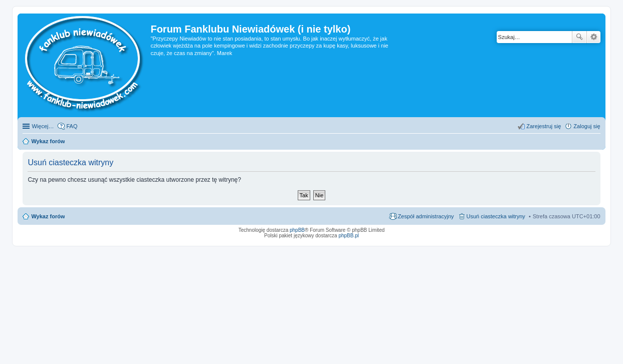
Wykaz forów (48, 216)
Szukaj (579, 37)
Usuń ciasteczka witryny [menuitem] (496, 216)
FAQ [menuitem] (72, 126)
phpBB (297, 230)
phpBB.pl (349, 236)
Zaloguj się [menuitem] (587, 126)
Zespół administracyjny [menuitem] (426, 216)
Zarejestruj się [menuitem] (544, 126)
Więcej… (43, 126)
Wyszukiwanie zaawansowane (594, 37)
